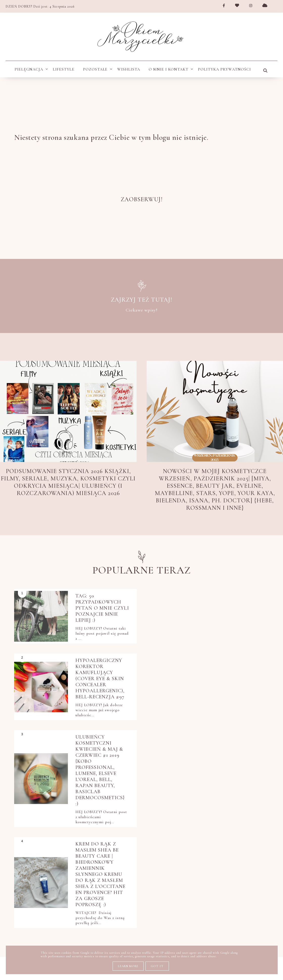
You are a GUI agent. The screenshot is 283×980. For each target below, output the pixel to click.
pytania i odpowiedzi (176, 899)
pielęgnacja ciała (200, 846)
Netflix (100, 833)
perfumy (161, 846)
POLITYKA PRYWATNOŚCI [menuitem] (224, 69)
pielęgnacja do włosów (119, 859)
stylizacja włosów (232, 899)
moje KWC (152, 833)
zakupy (225, 912)
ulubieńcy (142, 912)
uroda (170, 912)
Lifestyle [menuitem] (64, 69)
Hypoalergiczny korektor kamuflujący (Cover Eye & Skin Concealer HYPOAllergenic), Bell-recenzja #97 (232, 614)
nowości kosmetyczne (197, 833)
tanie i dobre (106, 912)
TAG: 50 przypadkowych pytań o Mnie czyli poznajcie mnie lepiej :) (98, 614)
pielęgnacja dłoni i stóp (235, 859)
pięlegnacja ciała (169, 886)
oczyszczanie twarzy (117, 846)
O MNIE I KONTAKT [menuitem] (169, 69)
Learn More (128, 966)
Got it (157, 966)
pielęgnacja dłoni (177, 859)
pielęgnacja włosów (115, 886)
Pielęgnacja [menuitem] (29, 69)
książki (125, 833)
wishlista (197, 912)
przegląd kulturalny (117, 899)
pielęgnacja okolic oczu (121, 873)
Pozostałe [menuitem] (95, 69)
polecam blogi (215, 886)
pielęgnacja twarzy (182, 873)
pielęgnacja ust (233, 873)
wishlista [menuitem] (129, 69)
